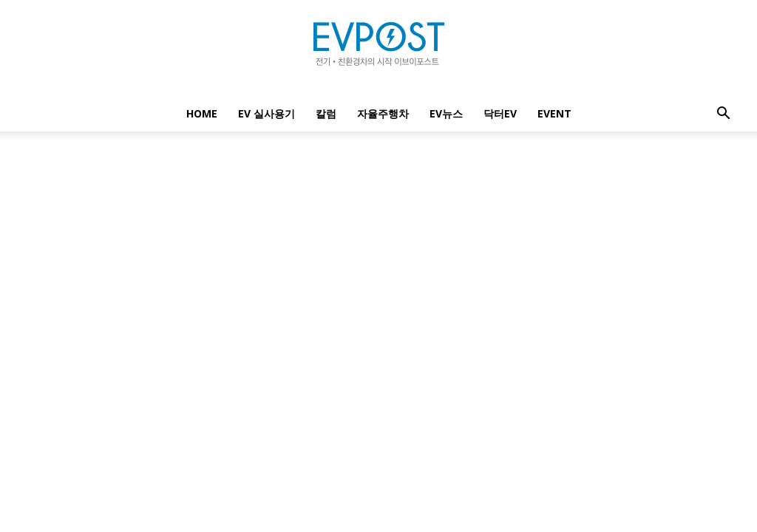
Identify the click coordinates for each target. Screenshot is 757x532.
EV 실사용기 (267, 113)
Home (202, 113)
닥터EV (500, 113)
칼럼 (326, 113)
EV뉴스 (446, 113)
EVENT (554, 113)
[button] (723, 115)
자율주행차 (383, 113)
